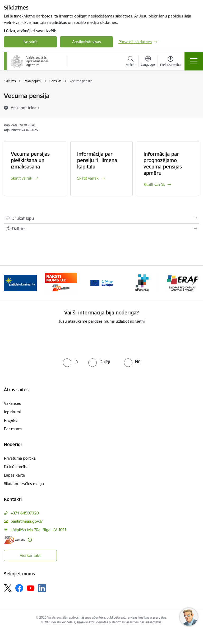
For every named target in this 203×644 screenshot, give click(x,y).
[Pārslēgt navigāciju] (194, 61)
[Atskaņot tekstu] (25, 108)
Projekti (11, 420)
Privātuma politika (20, 458)
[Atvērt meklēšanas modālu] (131, 62)
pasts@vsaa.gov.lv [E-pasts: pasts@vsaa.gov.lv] (27, 521)
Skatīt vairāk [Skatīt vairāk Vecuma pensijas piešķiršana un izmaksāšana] (22, 178)
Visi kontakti (31, 555)
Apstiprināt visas (87, 42)
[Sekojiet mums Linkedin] (42, 588)
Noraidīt (31, 42)
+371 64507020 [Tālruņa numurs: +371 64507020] (25, 513)
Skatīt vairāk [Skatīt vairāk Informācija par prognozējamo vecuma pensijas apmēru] (154, 185)
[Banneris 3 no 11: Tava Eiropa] (101, 283)
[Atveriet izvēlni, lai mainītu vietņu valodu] (148, 62)
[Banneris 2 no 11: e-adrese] (61, 283)
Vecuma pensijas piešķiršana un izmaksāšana (30, 160)
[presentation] (101, 340)
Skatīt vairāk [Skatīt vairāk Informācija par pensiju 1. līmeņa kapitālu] (88, 178)
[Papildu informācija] (30, 540)
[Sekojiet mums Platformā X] (8, 588)
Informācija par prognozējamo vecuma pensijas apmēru (163, 163)
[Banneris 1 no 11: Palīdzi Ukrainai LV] (20, 283)
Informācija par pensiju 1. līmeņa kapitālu (97, 160)
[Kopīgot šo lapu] (101, 229)
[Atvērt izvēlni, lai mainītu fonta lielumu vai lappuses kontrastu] (170, 62)
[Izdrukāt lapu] (101, 218)
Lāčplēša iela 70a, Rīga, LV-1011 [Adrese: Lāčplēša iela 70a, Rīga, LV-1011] (39, 530)
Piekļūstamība (16, 467)
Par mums (13, 429)
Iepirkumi (12, 412)
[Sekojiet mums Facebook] (19, 588)
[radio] (70, 362)
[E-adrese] (15, 540)
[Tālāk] (193, 283)
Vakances (12, 403)
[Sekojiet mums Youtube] (31, 588)
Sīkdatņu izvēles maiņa (24, 484)
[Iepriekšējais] (10, 283)
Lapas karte (14, 475)
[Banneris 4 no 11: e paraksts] (142, 283)
